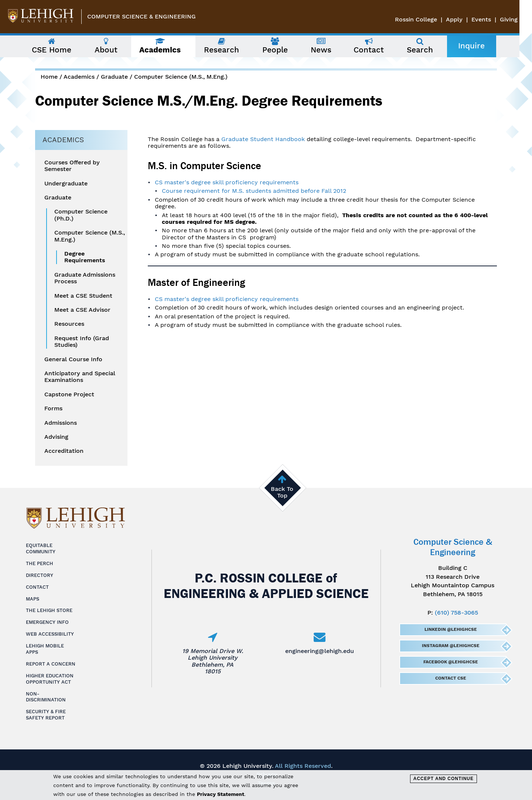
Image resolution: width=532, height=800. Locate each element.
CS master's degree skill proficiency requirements (227, 182)
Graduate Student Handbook (263, 139)
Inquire (478, 46)
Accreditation (64, 451)
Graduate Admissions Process (85, 278)
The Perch (40, 563)
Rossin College (429, 19)
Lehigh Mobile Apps (45, 649)
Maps (33, 599)
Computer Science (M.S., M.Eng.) (181, 77)
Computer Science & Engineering (141, 16)
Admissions (61, 423)
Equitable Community (41, 548)
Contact (37, 587)
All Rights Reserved (303, 766)
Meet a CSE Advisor (82, 310)
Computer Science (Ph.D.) (81, 215)
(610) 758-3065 (456, 613)
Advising (56, 437)
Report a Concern (51, 664)
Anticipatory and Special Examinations (80, 377)
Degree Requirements (85, 257)
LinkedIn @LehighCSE (450, 629)
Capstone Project (69, 394)
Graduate (114, 77)
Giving (521, 19)
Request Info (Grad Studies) (82, 342)
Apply (467, 19)
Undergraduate (66, 184)
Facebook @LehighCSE (450, 662)
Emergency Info (47, 622)
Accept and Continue (444, 779)
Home (49, 77)
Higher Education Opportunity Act (50, 679)
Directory (40, 575)
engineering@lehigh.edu (320, 651)
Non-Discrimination (46, 697)
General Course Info (73, 359)
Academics (79, 77)
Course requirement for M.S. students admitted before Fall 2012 (254, 191)
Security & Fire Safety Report (46, 715)
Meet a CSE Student (83, 296)
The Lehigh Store (49, 610)
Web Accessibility (50, 634)
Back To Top (282, 492)
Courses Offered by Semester (72, 166)
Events (494, 19)
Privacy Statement (221, 794)
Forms (53, 408)
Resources (69, 324)
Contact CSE (450, 678)
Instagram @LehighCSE (450, 646)
